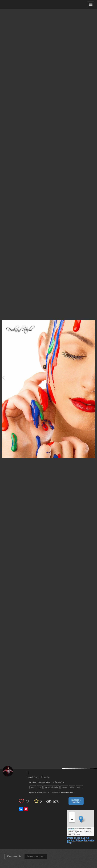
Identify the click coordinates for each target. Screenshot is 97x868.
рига (33, 787)
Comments (14, 856)
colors (64, 787)
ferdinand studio (51, 787)
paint (79, 787)
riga (40, 787)
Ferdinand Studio (39, 777)
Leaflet (71, 829)
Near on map (36, 856)
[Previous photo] (3, 378)
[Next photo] (94, 378)
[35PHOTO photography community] (16, 4)
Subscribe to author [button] (76, 801)
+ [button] (72, 815)
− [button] (72, 820)
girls (72, 787)
